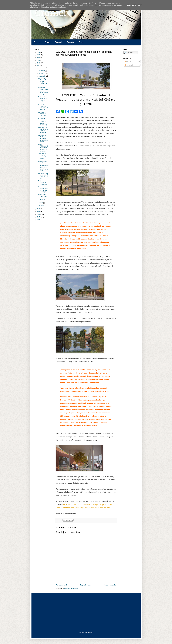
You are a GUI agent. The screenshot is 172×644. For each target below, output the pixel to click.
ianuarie (41, 206)
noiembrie (42, 71)
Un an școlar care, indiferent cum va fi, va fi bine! (43, 139)
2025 (39, 55)
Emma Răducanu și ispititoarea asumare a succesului (43, 148)
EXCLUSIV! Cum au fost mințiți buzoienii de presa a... (43, 82)
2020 (39, 209)
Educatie (71, 42)
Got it (140, 5)
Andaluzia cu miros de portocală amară (42, 156)
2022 (39, 63)
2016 (39, 220)
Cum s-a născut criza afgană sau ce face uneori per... (43, 189)
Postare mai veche (110, 585)
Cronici (51, 14)
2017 (39, 217)
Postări (128, 62)
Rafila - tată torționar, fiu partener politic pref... (43, 99)
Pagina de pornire (86, 585)
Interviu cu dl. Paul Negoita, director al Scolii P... (43, 197)
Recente (37, 42)
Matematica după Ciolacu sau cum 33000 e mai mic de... (43, 91)
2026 (39, 52)
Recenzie (59, 42)
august (41, 203)
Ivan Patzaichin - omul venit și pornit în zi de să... (43, 176)
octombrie (42, 73)
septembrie (42, 76)
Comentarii (129, 65)
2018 (39, 214)
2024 (39, 58)
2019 (39, 212)
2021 (39, 66)
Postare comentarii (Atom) (72, 588)
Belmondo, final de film (43, 162)
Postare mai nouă (62, 585)
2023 (39, 60)
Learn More (131, 5)
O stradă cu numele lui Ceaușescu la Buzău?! (43, 107)
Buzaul (82, 42)
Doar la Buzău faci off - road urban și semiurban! (43, 130)
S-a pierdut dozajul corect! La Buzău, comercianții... (43, 122)
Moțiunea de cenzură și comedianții (43, 183)
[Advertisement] (86, 612)
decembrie (42, 68)
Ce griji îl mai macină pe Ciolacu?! (42, 114)
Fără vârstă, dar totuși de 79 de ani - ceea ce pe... (43, 168)
